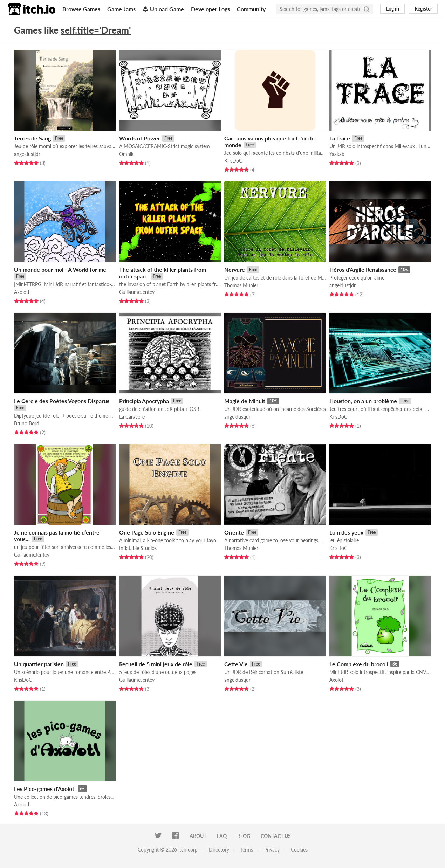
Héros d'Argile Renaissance (363, 270)
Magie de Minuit (245, 401)
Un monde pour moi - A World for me (60, 270)
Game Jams (121, 9)
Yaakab (337, 154)
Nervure (235, 270)
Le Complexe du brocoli (359, 664)
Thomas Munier (241, 285)
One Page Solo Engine (147, 532)
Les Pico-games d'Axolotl (45, 789)
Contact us (276, 836)
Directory (219, 850)
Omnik (126, 154)
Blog (244, 836)
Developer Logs (210, 9)
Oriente (234, 532)
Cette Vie (236, 664)
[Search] (367, 9)
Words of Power (140, 138)
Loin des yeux (346, 532)
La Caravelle (132, 417)
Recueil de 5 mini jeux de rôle (156, 664)
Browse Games (81, 9)
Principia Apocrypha (144, 401)
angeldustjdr (27, 154)
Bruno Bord (27, 423)
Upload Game (163, 9)
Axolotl (22, 292)
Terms (247, 850)
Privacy (272, 850)
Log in (393, 9)
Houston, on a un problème (363, 401)
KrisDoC (233, 161)
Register (423, 9)
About (198, 836)
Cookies (299, 850)
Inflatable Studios (138, 548)
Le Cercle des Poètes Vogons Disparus (62, 401)
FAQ (222, 836)
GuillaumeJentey (137, 292)
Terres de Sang (32, 138)
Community (251, 9)
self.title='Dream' (96, 30)
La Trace (340, 138)
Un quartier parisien (39, 664)
